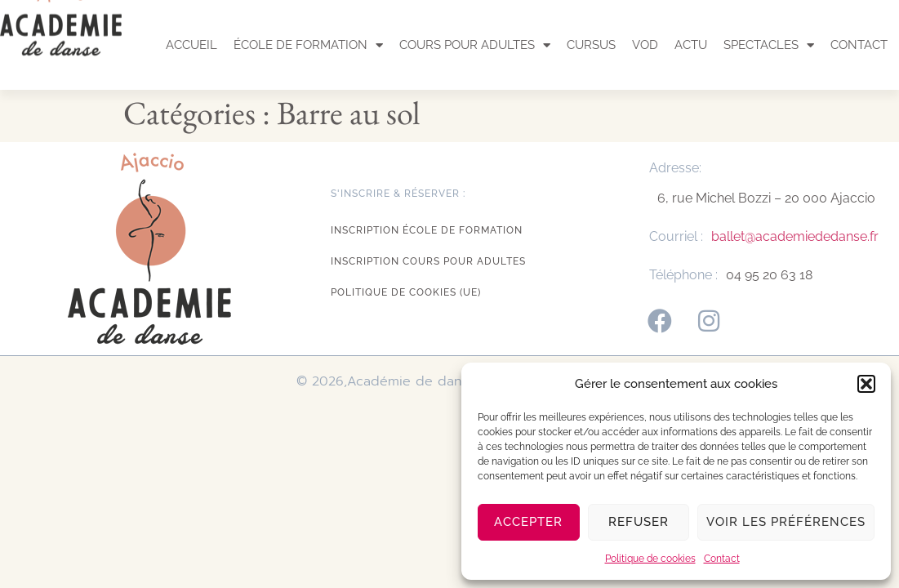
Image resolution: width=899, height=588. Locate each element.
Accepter (528, 522)
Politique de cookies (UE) (406, 292)
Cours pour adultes (475, 45)
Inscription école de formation (427, 230)
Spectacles (769, 45)
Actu (691, 45)
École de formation (308, 45)
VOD (645, 45)
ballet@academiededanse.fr (795, 236)
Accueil (191, 45)
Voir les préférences (786, 522)
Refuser (639, 522)
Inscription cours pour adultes (428, 261)
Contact (722, 559)
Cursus (591, 45)
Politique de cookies (650, 559)
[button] (866, 384)
